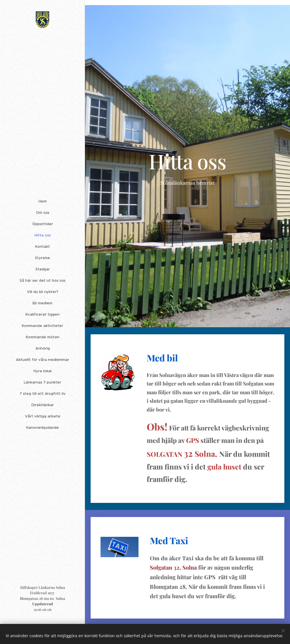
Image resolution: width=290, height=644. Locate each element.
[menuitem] (42, 202)
